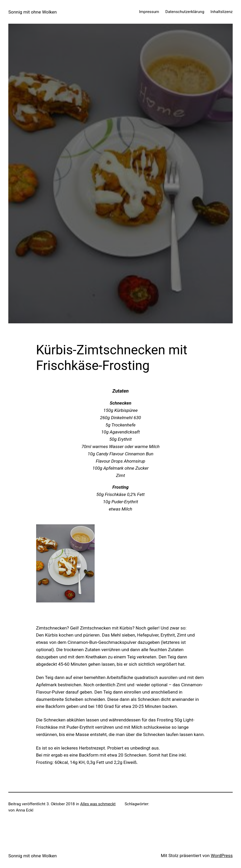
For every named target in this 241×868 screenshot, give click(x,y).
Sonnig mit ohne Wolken (32, 12)
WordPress (222, 856)
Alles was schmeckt (98, 804)
